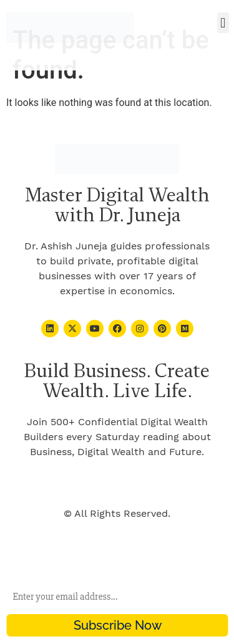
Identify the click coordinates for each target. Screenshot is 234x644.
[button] (223, 23)
